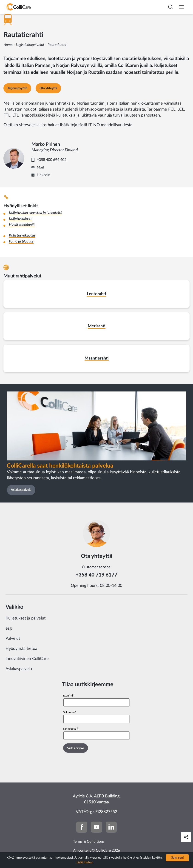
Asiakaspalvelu (19, 669)
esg (9, 628)
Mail (40, 167)
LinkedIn (44, 175)
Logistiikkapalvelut (30, 45)
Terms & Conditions (89, 842)
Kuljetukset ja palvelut (26, 618)
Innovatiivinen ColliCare (27, 659)
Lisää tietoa (85, 862)
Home (8, 45)
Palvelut (13, 639)
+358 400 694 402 (52, 160)
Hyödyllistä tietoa (21, 649)
